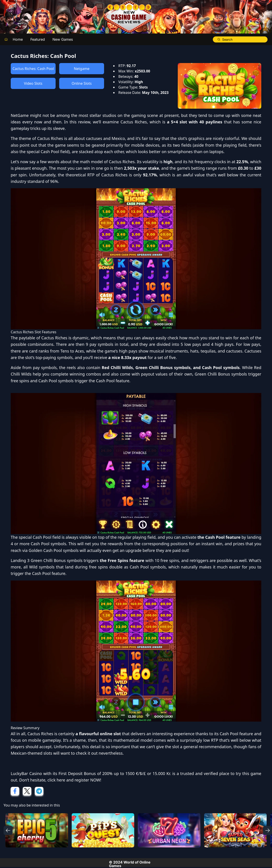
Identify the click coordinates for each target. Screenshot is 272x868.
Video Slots (33, 83)
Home (18, 39)
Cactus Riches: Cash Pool (33, 69)
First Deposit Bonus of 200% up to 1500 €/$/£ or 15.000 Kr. (115, 773)
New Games (63, 39)
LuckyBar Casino (26, 773)
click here (56, 780)
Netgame (82, 69)
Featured (38, 39)
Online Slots (82, 83)
